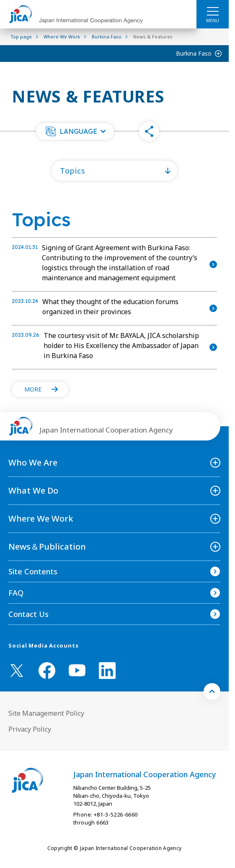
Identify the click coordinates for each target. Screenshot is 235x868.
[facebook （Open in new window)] (47, 671)
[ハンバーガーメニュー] (213, 11)
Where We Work (41, 518)
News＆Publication (47, 547)
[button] (75, 131)
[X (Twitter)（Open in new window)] (17, 671)
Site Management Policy (46, 713)
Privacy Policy (30, 729)
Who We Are (33, 462)
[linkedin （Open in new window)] (107, 671)
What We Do (33, 490)
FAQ (16, 593)
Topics (72, 170)
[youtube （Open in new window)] (77, 670)
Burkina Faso (194, 53)
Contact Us (28, 614)
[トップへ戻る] (212, 691)
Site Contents (33, 571)
